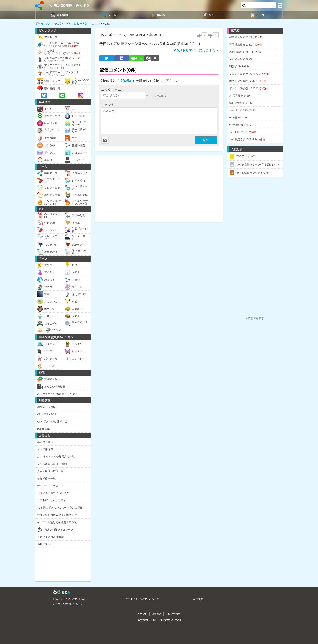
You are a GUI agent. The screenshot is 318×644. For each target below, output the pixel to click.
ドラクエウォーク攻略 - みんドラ (141, 599)
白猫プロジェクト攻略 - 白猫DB (70, 599)
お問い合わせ (173, 614)
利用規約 (142, 614)
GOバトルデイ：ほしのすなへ (196, 50)
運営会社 (157, 614)
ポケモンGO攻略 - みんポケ (68, 5)
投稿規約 (126, 81)
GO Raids (198, 599)
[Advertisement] (159, 186)
